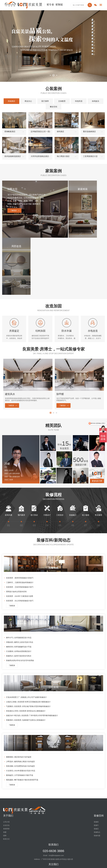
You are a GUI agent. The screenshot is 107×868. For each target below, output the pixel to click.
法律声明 (28, 864)
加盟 (5, 775)
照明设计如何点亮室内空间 (16, 534)
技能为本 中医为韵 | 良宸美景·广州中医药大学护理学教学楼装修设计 (32, 658)
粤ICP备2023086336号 (65, 861)
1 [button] (50, 75)
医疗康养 (45, 101)
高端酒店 (11, 101)
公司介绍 (6, 765)
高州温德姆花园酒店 (13, 156)
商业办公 (28, 101)
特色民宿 (79, 101)
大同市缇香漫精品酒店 (40, 156)
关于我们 (8, 759)
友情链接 (17, 864)
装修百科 (99, 759)
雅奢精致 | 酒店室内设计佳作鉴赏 (19, 700)
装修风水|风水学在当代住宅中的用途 (20, 603)
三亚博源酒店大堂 (90, 156)
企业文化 (6, 768)
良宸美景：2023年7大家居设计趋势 (20, 539)
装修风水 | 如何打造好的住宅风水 (19, 599)
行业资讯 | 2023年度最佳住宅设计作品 (21, 714)
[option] (28, 327)
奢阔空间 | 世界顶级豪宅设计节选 (19, 590)
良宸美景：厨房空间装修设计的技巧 (20, 521)
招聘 (5, 778)
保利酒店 (60, 132)
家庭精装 (74, 189)
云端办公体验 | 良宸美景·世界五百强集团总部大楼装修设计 (28, 645)
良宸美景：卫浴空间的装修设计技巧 (20, 530)
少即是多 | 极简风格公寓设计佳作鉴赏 (20, 704)
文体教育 (62, 101)
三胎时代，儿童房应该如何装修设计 (20, 525)
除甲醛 (60, 337)
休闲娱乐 (96, 101)
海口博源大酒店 (63, 156)
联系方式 (6, 782)
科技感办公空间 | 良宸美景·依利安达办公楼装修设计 (26, 654)
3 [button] (57, 75)
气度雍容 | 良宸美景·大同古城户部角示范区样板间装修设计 (28, 649)
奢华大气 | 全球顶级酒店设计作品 (19, 580)
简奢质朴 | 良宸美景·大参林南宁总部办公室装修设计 (26, 663)
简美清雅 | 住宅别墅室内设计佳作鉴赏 (20, 709)
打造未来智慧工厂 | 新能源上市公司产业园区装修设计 (26, 640)
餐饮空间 (53, 107)
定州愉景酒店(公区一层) (40, 132)
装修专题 (97, 778)
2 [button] (53, 75)
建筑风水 (10, 337)
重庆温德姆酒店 (89, 132)
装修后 (96, 772)
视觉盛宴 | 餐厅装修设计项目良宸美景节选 (22, 723)
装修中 (96, 768)
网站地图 (6, 864)
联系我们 (53, 788)
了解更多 (13, 213)
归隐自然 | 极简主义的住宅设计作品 (20, 585)
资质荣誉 (6, 772)
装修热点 (97, 775)
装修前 (96, 765)
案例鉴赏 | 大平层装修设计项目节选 (20, 718)
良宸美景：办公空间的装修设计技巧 (20, 544)
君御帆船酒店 (10, 132)
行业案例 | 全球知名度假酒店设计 (19, 594)
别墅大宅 (12, 189)
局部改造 (95, 189)
